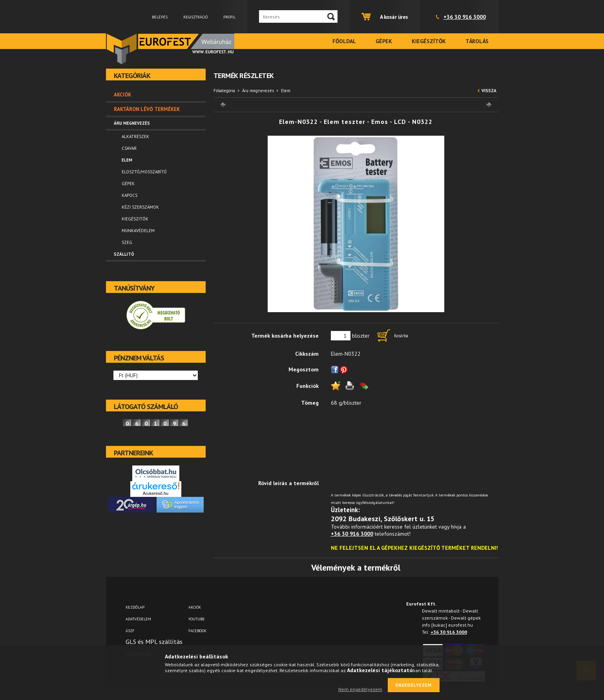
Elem (127, 160)
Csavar (129, 148)
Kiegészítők (429, 41)
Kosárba (401, 336)
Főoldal (344, 41)
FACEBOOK (197, 631)
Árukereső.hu (156, 493)
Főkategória (224, 91)
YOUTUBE (197, 619)
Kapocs (130, 195)
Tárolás (477, 41)
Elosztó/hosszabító (144, 172)
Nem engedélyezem (360, 689)
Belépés (160, 17)
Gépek (384, 41)
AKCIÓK (195, 607)
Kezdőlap (135, 607)
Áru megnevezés (258, 91)
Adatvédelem (138, 619)
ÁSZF (130, 631)
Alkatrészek (135, 136)
